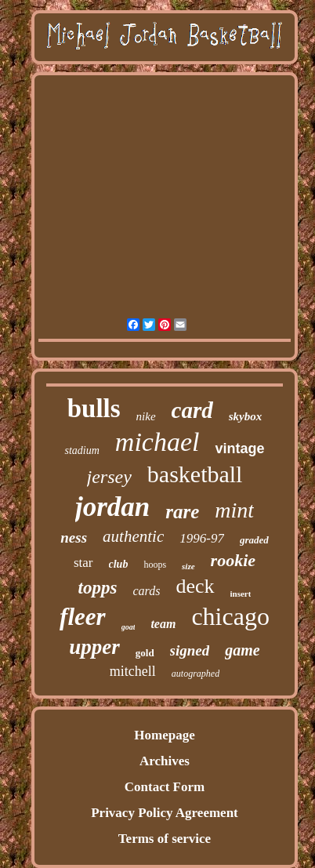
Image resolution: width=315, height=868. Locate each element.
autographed (196, 674)
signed (190, 650)
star (83, 563)
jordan (112, 507)
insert (241, 594)
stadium (81, 450)
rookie (233, 560)
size (188, 566)
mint (234, 510)
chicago (230, 616)
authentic (133, 536)
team (163, 624)
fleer (83, 617)
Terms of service (165, 839)
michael (157, 442)
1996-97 (202, 538)
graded (254, 540)
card (192, 410)
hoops (155, 565)
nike (146, 416)
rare (182, 512)
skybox (246, 416)
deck (195, 586)
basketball (195, 474)
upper (94, 647)
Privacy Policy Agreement (165, 813)
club (119, 564)
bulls (94, 409)
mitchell (133, 671)
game (242, 650)
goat (129, 627)
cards (146, 591)
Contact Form (165, 787)
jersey (109, 477)
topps (98, 588)
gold (145, 653)
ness (74, 538)
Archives (165, 761)
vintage (239, 449)
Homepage (164, 735)
